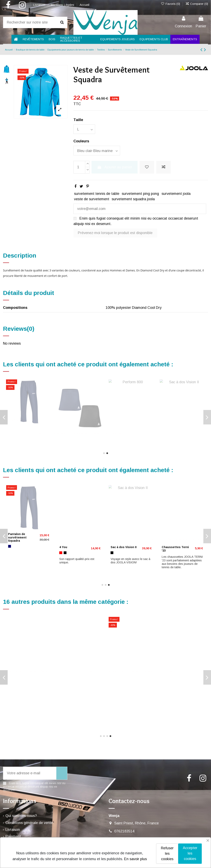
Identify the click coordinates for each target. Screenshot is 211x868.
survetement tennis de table (97, 194)
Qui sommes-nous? (21, 816)
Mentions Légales (63, 5)
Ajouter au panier (114, 167)
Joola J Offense (71, 547)
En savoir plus (135, 859)
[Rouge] (9, 434)
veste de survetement (92, 199)
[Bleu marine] (14, 689)
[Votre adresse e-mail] (30, 773)
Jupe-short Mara (20, 547)
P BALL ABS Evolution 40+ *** (173, 536)
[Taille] (84, 129)
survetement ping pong (140, 194)
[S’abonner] (62, 773)
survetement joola (176, 194)
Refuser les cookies (167, 854)
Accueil (84, 5)
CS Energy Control (124, 534)
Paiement (13, 836)
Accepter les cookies (190, 853)
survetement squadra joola (133, 199)
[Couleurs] (97, 150)
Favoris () (171, 4)
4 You (12, 428)
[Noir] (9, 689)
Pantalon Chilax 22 (21, 679)
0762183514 (124, 831)
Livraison (40, 5)
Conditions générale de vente (29, 823)
